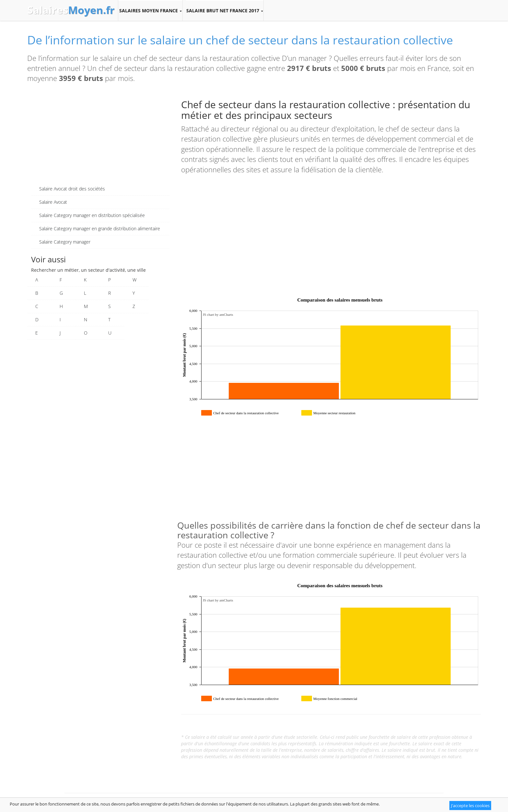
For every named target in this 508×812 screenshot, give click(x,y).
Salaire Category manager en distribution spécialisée (92, 215)
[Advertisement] (100, 137)
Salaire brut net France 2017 (225, 11)
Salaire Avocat (53, 202)
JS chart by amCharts (218, 315)
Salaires (71, 10)
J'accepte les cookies (470, 806)
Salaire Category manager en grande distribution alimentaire (100, 229)
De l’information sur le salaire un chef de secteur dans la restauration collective (240, 40)
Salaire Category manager (65, 242)
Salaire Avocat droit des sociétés (72, 189)
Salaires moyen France (150, 11)
